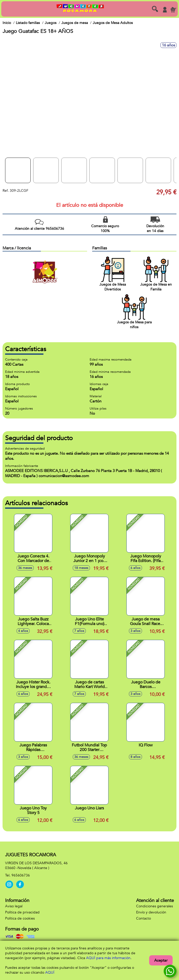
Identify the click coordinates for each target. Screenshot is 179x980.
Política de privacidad (22, 912)
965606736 (21, 875)
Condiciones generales (154, 906)
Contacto (144, 918)
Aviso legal (14, 906)
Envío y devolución (151, 912)
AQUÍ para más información (108, 958)
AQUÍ (50, 972)
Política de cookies (20, 918)
